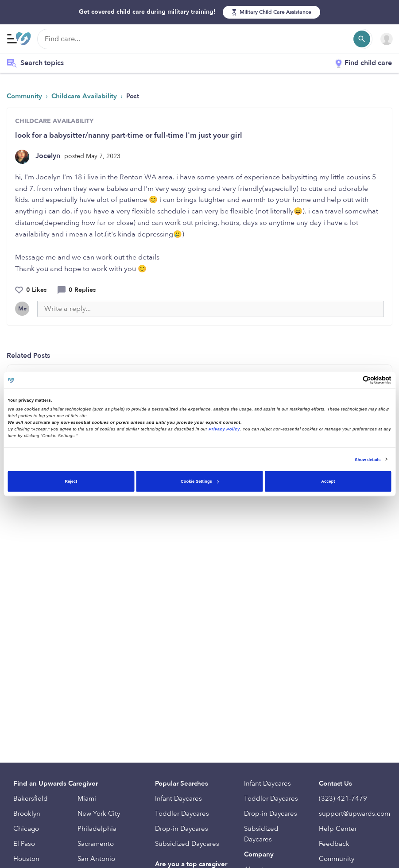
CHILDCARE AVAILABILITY (54, 121)
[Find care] (205, 39)
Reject (71, 481)
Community (25, 96)
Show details (368, 459)
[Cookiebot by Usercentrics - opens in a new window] (353, 380)
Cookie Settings (200, 481)
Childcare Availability (85, 96)
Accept (328, 481)
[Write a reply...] (211, 309)
